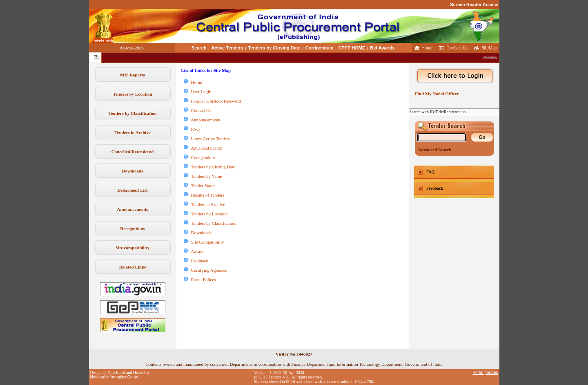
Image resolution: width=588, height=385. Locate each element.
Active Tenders (227, 48)
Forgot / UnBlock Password (213, 101)
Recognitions (133, 228)
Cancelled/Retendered (133, 152)
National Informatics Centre (115, 377)
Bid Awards (382, 48)
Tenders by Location (132, 94)
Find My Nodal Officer (436, 94)
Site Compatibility (204, 242)
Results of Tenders (204, 195)
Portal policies (485, 373)
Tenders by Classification (132, 113)
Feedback (196, 261)
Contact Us (197, 110)
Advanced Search (203, 148)
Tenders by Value (203, 176)
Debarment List (132, 190)
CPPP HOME (352, 48)
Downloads (133, 171)
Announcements (133, 209)
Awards (194, 251)
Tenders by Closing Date (274, 48)
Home (193, 82)
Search (199, 48)
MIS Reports (133, 75)
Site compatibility (133, 248)
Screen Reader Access (474, 4)
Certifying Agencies (206, 270)
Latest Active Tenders (207, 139)
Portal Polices (200, 280)
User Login (198, 92)
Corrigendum (320, 48)
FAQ (192, 129)
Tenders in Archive (133, 132)
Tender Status (200, 186)
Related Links (133, 267)
